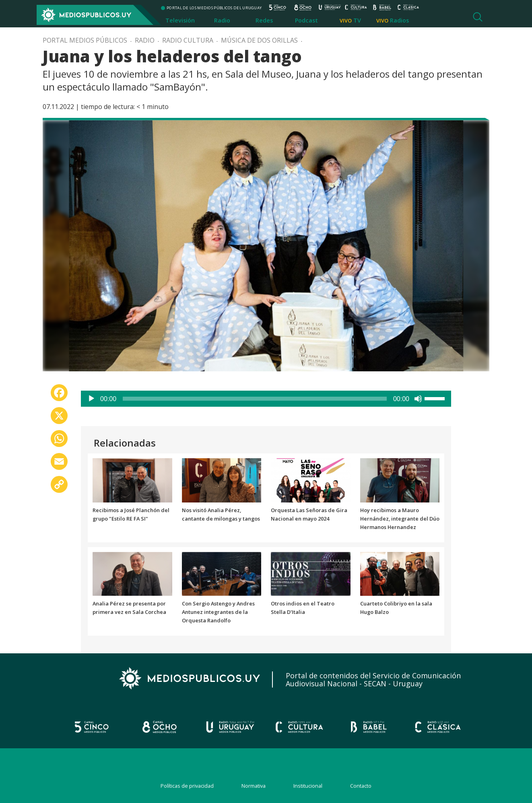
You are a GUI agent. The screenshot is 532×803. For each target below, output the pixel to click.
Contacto (361, 786)
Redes (264, 20)
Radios (399, 20)
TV (357, 20)
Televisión (180, 20)
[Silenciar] (418, 399)
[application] (266, 399)
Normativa (254, 786)
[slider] (255, 399)
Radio (222, 20)
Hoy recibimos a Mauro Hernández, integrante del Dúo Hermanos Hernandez (400, 519)
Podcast (306, 20)
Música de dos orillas (259, 40)
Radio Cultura (188, 40)
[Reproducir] (91, 399)
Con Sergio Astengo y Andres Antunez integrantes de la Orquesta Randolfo (218, 612)
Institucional (308, 786)
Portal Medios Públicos (85, 40)
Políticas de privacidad (187, 786)
